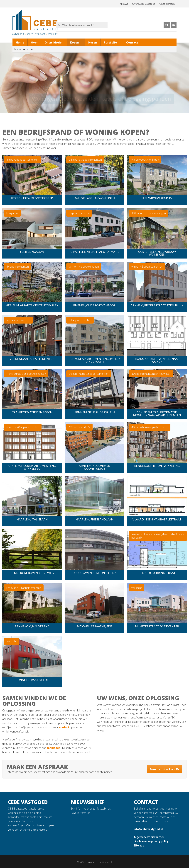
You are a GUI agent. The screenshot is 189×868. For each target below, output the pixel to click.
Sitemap (139, 845)
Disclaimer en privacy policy (151, 841)
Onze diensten (167, 4)
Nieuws (124, 4)
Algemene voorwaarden (149, 837)
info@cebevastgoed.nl (148, 829)
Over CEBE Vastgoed (144, 4)
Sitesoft (107, 862)
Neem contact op (164, 769)
